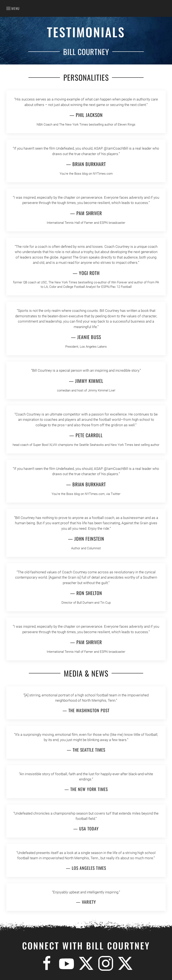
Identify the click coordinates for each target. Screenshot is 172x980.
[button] (13, 8)
